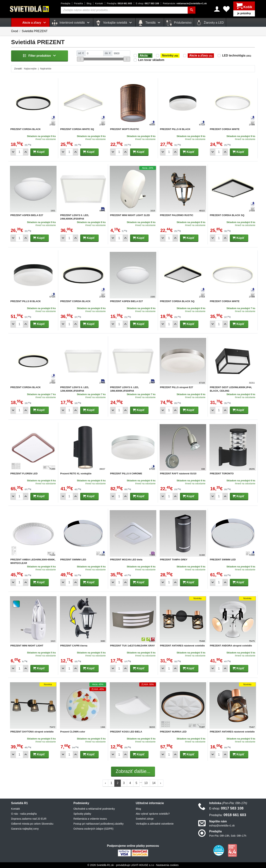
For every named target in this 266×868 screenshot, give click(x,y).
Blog (89, 3)
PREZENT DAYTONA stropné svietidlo (32, 732)
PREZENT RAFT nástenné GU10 (178, 474)
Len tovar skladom (151, 60)
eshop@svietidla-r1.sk (222, 826)
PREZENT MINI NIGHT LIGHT (27, 646)
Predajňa (65, 3)
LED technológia (237, 55)
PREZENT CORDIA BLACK (25, 129)
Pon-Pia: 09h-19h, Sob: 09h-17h (228, 836)
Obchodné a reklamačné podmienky (94, 809)
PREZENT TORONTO (222, 474)
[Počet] (19, 152)
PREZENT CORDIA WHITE (225, 129)
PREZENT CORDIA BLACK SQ (227, 215)
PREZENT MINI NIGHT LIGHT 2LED (130, 215)
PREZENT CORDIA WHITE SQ (77, 129)
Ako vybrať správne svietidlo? (153, 814)
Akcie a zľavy (201, 55)
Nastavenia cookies (167, 865)
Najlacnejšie (30, 69)
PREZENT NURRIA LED (173, 732)
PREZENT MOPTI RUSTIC (125, 129)
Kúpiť (39, 152)
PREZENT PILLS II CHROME (126, 474)
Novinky (170, 55)
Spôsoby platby (82, 814)
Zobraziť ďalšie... (133, 771)
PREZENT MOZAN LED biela (126, 560)
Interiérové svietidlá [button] (71, 23)
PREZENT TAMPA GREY (174, 560)
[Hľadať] (192, 10)
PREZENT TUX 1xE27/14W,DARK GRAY (132, 646)
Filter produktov (39, 56)
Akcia (145, 55)
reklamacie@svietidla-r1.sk (185, 3)
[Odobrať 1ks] (13, 152)
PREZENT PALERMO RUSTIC (177, 215)
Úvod (15, 31)
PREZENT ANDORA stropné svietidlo (231, 646)
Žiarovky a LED (210, 23)
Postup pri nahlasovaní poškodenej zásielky (99, 824)
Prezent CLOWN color (73, 732)
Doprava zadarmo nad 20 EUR (29, 819)
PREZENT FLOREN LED (24, 474)
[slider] (80, 59)
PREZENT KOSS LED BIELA (126, 732)
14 (154, 783)
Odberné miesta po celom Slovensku (32, 824)
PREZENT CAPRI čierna (74, 646)
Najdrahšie (46, 69)
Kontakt (99, 3)
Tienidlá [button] (150, 23)
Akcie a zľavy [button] (35, 23)
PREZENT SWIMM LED (73, 560)
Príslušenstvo (179, 23)
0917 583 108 (147, 3)
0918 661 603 (119, 3)
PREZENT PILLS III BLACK (175, 129)
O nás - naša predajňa (24, 814)
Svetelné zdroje (145, 819)
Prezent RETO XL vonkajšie (76, 474)
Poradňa (78, 3)
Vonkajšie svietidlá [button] (114, 23)
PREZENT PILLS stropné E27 (177, 387)
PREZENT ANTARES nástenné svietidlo (182, 646)
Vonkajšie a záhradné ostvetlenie (155, 824)
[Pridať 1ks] (26, 152)
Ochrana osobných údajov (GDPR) (93, 829)
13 (146, 783)
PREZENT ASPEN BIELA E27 (27, 215)
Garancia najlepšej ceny (25, 829)
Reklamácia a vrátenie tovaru (90, 819)
